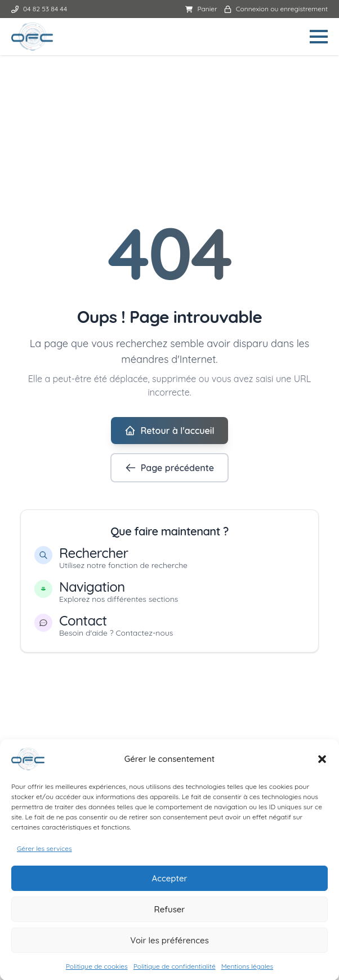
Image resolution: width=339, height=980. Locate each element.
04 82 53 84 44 (39, 9)
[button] (322, 765)
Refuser (170, 915)
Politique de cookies (97, 972)
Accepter (169, 884)
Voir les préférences (169, 946)
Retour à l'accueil (169, 431)
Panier (201, 9)
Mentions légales (247, 972)
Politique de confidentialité (175, 972)
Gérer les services (44, 855)
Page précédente (169, 468)
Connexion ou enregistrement (276, 9)
